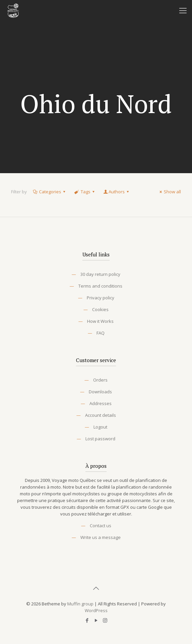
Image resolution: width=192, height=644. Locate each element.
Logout (100, 427)
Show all (169, 192)
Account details (101, 415)
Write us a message (101, 537)
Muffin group (80, 604)
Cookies (100, 309)
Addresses (101, 403)
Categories (50, 192)
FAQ (101, 333)
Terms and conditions (100, 286)
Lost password (100, 439)
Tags (85, 192)
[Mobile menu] (183, 10)
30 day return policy (100, 274)
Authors (117, 192)
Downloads (100, 392)
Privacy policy (101, 298)
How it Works (100, 321)
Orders (100, 380)
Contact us (101, 526)
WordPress (96, 610)
